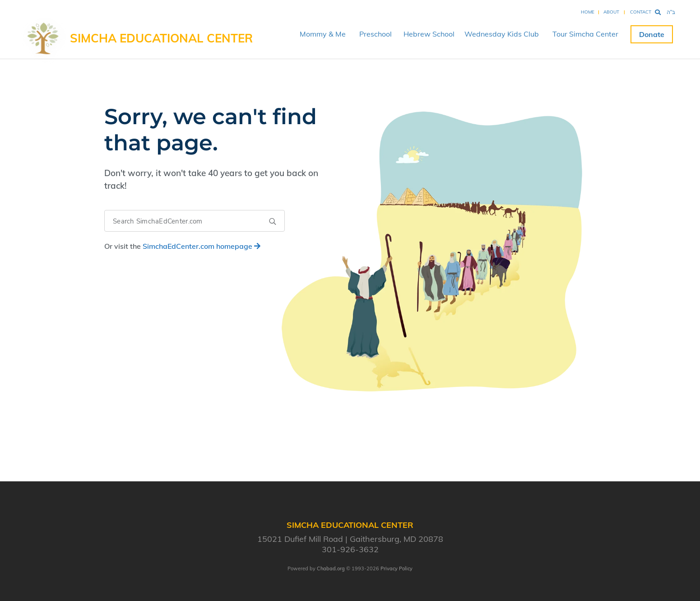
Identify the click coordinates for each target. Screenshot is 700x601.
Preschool (375, 34)
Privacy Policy (396, 568)
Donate (652, 34)
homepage (202, 246)
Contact (641, 12)
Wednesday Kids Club (502, 34)
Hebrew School (429, 34)
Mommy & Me (323, 34)
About (611, 12)
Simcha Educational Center (161, 38)
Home (588, 12)
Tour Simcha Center (585, 34)
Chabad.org (331, 568)
